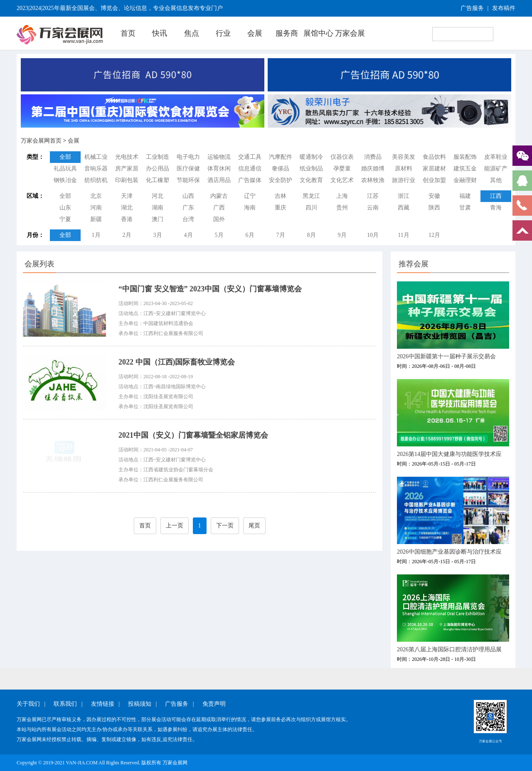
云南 (373, 208)
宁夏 (65, 219)
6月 (250, 235)
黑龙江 (311, 196)
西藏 (404, 208)
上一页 (175, 526)
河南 (96, 208)
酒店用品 (219, 180)
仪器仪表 (342, 157)
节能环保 (188, 180)
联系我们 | (68, 704)
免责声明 (214, 704)
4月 (188, 235)
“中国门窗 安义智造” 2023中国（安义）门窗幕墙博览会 (210, 289)
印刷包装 (127, 180)
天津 (127, 196)
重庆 (281, 208)
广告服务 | (179, 704)
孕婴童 (342, 169)
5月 (219, 235)
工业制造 (158, 157)
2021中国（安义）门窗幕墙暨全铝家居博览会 (193, 435)
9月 (342, 235)
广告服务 (472, 8)
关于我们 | (31, 704)
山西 (188, 196)
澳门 (158, 219)
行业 (223, 33)
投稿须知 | (142, 704)
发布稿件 (504, 8)
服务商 (287, 33)
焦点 (192, 33)
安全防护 (281, 180)
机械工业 (96, 157)
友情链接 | (105, 704)
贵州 (342, 208)
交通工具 (250, 157)
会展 (255, 33)
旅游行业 (404, 180)
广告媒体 (250, 180)
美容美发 (404, 157)
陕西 (434, 208)
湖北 (127, 208)
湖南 (158, 208)
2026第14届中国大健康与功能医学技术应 (449, 454)
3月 (158, 235)
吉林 (281, 196)
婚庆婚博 (373, 169)
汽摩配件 (281, 157)
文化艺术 (342, 180)
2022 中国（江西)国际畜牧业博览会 (177, 362)
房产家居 (127, 169)
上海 (342, 196)
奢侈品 (281, 169)
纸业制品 (311, 169)
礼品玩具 (65, 169)
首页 (128, 33)
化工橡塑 (158, 180)
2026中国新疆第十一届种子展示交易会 (446, 356)
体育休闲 (219, 169)
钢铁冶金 (65, 180)
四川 (311, 208)
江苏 (373, 196)
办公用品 (158, 169)
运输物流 (219, 157)
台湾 (188, 219)
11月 (403, 235)
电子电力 (188, 157)
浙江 (404, 196)
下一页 (225, 526)
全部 (65, 157)
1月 (96, 235)
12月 (434, 235)
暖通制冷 (311, 157)
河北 (158, 196)
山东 (65, 208)
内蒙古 (219, 196)
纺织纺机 (96, 180)
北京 (96, 196)
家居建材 (434, 169)
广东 (188, 208)
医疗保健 (188, 169)
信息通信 (250, 169)
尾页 (254, 526)
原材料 (404, 169)
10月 (373, 235)
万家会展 (350, 33)
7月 (281, 235)
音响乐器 (96, 169)
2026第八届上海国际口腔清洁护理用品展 (449, 649)
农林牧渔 (373, 180)
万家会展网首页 (41, 141)
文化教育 (311, 180)
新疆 (96, 219)
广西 (219, 208)
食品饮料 (434, 157)
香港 (127, 219)
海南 (250, 208)
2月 (127, 235)
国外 (219, 219)
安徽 (434, 196)
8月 (312, 235)
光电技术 (127, 157)
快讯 (160, 33)
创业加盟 (434, 180)
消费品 (373, 157)
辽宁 (250, 196)
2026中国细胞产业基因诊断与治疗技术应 (449, 552)
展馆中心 (318, 33)
